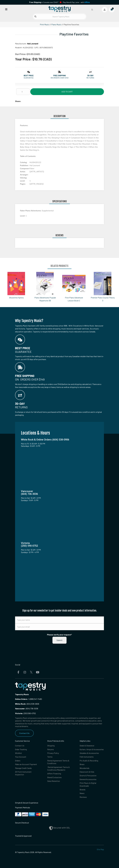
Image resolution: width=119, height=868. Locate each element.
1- (29, 699)
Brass (82, 764)
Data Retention (54, 781)
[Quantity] (23, 92)
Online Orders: (22, 699)
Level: (23, 216)
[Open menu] (6, 9)
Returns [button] (90, 78)
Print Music (45, 24)
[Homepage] (59, 9)
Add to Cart (67, 92)
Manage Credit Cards (23, 768)
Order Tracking (21, 749)
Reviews (83, 797)
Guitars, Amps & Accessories (92, 749)
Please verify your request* (59, 635)
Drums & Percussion (88, 775)
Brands (83, 789)
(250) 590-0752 (25, 713)
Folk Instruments (87, 757)
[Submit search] (35, 17)
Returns (51, 749)
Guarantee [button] (29, 78)
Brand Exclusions (54, 777)
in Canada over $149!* (44, 2)
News (82, 793)
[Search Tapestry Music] (60, 17)
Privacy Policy (53, 753)
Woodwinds (84, 768)
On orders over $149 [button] (59, 78)
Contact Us (24, 733)
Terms (50, 757)
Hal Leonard (33, 44)
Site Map (100, 849)
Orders (18, 761)
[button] (29, 76)
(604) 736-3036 (27, 708)
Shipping (51, 746)
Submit (59, 640)
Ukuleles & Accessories (89, 753)
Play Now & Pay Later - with (76, 2)
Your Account (21, 757)
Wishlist (18, 753)
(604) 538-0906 (27, 704)
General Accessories (88, 779)
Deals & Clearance (87, 746)
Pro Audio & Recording (89, 761)
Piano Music (56, 24)
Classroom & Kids (87, 772)
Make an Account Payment (26, 764)
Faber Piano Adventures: (31, 211)
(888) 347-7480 (36, 699)
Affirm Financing (54, 773)
